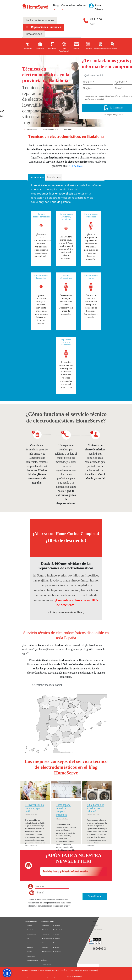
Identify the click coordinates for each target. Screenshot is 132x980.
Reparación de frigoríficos (91, 216)
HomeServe (32, 130)
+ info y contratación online (66, 612)
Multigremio (29, 947)
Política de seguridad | (53, 977)
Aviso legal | (25, 977)
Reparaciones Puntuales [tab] (46, 27)
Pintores (56, 943)
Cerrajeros (56, 934)
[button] (7, 973)
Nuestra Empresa (47, 964)
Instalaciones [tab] (34, 34)
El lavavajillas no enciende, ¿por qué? (34, 808)
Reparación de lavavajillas (41, 277)
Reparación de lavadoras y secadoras (66, 217)
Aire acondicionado (31, 943)
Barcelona (68, 130)
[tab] (36, 177)
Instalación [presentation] (54, 177)
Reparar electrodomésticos (42, 216)
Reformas (56, 947)
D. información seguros (32, 960)
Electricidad (29, 930)
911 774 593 (96, 22)
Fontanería (29, 925)
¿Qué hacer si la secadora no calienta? (95, 808)
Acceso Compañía (96, 933)
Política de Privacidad (94, 99)
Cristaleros (56, 939)
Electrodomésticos (51, 130)
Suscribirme (95, 896)
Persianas (45, 947)
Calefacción (45, 930)
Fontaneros (45, 934)
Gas (27, 939)
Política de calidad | (63, 977)
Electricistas (45, 925)
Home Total (29, 952)
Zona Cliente (95, 925)
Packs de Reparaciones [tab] (40, 20)
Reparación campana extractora (66, 342)
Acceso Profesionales (97, 929)
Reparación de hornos (91, 277)
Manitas (44, 943)
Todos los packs (30, 956)
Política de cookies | (43, 977)
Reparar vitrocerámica (66, 277)
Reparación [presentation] (37, 177)
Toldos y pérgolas (58, 930)
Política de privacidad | (33, 977)
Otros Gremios (57, 952)
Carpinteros (56, 925)
